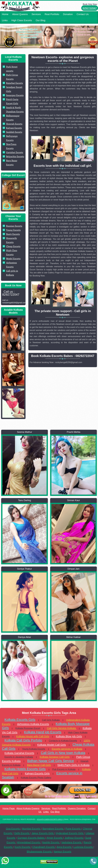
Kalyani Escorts (14, 128)
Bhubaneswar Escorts (39, 852)
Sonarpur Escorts (15, 95)
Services (36, 14)
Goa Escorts (13, 829)
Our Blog (41, 20)
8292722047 (90, 8)
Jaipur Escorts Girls (43, 833)
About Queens (20, 14)
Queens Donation (77, 808)
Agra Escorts (64, 847)
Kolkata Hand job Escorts (43, 732)
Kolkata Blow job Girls (69, 736)
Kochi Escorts (23, 847)
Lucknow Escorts (83, 847)
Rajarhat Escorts (15, 83)
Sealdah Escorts (14, 132)
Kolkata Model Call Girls (52, 745)
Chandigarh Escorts (44, 847)
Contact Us (83, 14)
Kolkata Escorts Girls (20, 720)
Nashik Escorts (51, 842)
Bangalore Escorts (53, 829)
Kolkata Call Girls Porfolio (23, 740)
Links (5, 20)
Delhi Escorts (22, 833)
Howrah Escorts (14, 124)
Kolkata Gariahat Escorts (19, 753)
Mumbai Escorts (31, 829)
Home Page (9, 808)
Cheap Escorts (13, 246)
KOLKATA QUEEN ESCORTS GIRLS (50, 819)
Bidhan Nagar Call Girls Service (51, 761)
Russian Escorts (14, 226)
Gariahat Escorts (15, 152)
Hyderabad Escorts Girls (70, 833)
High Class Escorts (22, 20)
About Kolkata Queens (28, 808)
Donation (68, 14)
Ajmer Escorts (55, 838)
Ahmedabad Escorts (29, 842)
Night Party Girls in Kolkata (74, 765)
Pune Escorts (73, 829)
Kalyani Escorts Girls (37, 773)
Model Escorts (13, 259)
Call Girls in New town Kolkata (63, 753)
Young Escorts (13, 230)
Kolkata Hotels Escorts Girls (25, 769)
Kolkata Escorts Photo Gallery (36, 778)
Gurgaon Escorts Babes (31, 838)
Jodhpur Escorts (74, 838)
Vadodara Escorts (72, 842)
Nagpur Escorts (63, 852)
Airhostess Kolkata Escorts (33, 724)
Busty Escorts (13, 234)
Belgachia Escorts (15, 156)
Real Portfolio (52, 14)
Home (5, 14)
